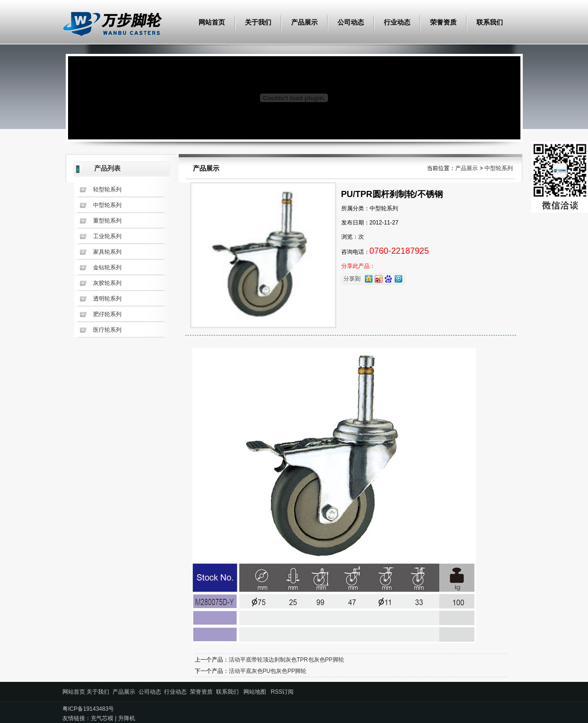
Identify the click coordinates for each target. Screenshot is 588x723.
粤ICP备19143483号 (88, 709)
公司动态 (351, 22)
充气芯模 (102, 718)
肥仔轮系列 (107, 314)
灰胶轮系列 (107, 283)
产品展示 (304, 22)
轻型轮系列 (107, 189)
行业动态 (397, 22)
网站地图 (255, 692)
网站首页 (212, 22)
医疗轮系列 (107, 330)
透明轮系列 (107, 299)
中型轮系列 (107, 205)
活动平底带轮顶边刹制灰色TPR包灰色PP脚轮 (286, 660)
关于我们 (258, 22)
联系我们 (490, 22)
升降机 (127, 718)
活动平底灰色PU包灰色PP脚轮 (268, 671)
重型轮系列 (107, 221)
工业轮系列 (107, 236)
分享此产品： (358, 266)
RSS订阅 (282, 692)
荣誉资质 (443, 22)
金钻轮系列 (107, 267)
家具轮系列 (107, 252)
